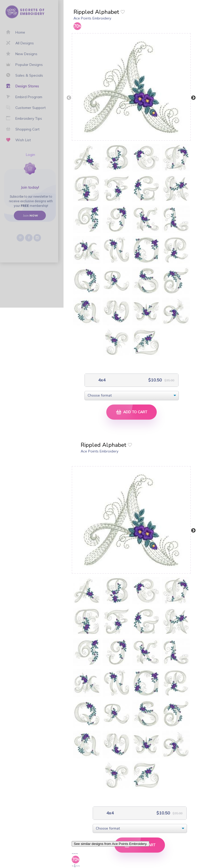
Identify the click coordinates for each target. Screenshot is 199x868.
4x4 (101, 380)
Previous (69, 98)
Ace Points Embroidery (92, 18)
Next (193, 98)
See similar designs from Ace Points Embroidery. (111, 844)
